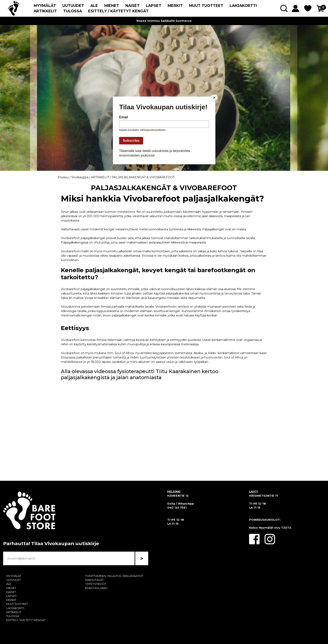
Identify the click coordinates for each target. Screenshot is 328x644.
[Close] (214, 98)
